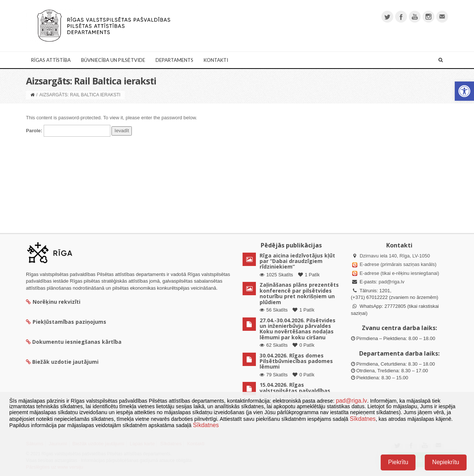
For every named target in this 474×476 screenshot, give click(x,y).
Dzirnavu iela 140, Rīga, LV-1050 (395, 256)
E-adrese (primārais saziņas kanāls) (398, 264)
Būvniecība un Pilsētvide (113, 60)
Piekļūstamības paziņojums (66, 322)
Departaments (174, 60)
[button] (464, 91)
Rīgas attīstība (51, 60)
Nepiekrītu (446, 462)
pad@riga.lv (391, 282)
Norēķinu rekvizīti (53, 302)
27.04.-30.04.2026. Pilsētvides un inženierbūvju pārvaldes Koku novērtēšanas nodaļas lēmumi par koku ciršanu (298, 329)
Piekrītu (398, 462)
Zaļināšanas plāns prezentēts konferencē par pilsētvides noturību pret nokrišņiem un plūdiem (299, 293)
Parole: (68, 131)
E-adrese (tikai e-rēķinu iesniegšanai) (399, 273)
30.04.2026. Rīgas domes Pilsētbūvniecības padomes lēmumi (296, 361)
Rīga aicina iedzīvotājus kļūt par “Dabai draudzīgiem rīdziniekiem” (297, 261)
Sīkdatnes (363, 419)
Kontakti (216, 60)
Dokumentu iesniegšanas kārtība (77, 342)
